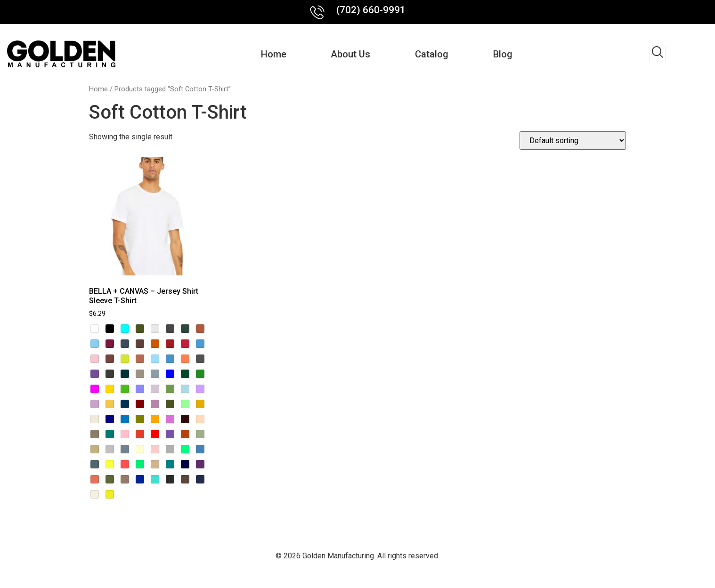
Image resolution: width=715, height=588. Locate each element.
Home (270, 54)
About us (349, 54)
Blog (507, 54)
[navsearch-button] (657, 54)
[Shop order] (573, 141)
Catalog (433, 54)
